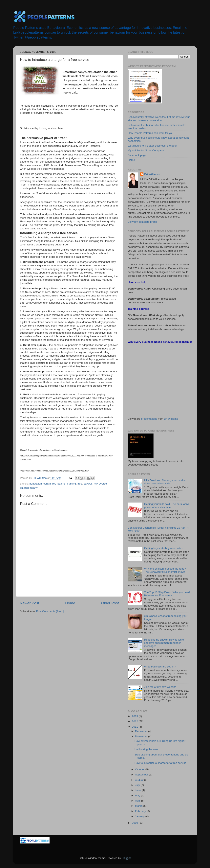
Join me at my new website (160, 687)
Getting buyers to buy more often (164, 548)
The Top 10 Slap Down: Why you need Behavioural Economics (167, 594)
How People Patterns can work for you (151, 133)
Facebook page (137, 155)
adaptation (36, 484)
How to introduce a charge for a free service (160, 763)
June (138, 790)
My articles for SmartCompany (146, 150)
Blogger (126, 858)
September (142, 775)
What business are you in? (160, 667)
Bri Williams (152, 174)
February (141, 811)
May (138, 796)
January (140, 816)
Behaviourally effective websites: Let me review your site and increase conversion (159, 119)
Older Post (110, 603)
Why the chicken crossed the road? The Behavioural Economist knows (165, 570)
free (80, 484)
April (138, 801)
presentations (149, 419)
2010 (135, 823)
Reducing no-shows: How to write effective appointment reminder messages (164, 643)
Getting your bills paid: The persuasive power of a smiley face (167, 506)
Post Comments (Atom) (50, 611)
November (142, 736)
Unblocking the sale (146, 749)
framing (71, 484)
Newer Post (30, 603)
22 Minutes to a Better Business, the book (153, 146)
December (142, 731)
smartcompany (29, 488)
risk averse (100, 484)
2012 (135, 721)
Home (70, 603)
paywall (88, 484)
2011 (135, 727)
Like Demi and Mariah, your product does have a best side (165, 482)
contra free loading (54, 484)
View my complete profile (143, 222)
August (140, 780)
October (140, 769)
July (138, 785)
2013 (135, 716)
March (139, 806)
